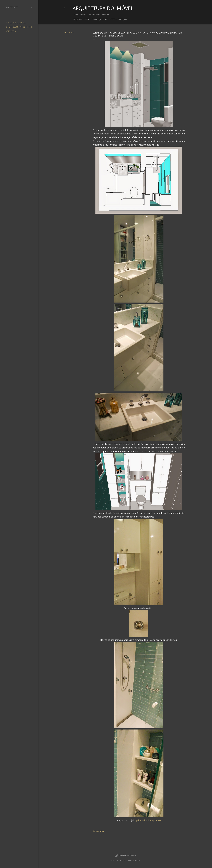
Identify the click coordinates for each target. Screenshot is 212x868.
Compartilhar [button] (69, 32)
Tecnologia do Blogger (125, 855)
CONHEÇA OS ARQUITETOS (104, 19)
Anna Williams (134, 860)
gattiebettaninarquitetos (148, 820)
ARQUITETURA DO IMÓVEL (103, 8)
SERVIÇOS (122, 19)
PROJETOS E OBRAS (82, 19)
